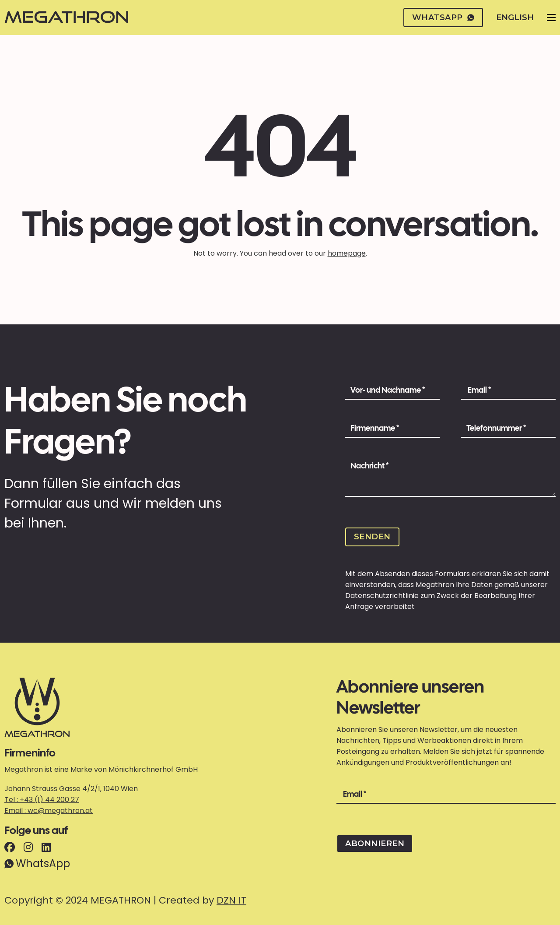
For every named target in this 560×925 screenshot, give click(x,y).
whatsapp (443, 18)
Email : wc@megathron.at (49, 811)
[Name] (392, 390)
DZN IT (231, 900)
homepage (347, 253)
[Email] (508, 390)
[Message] (450, 477)
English (515, 18)
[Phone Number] (508, 429)
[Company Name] (392, 429)
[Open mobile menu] (551, 18)
